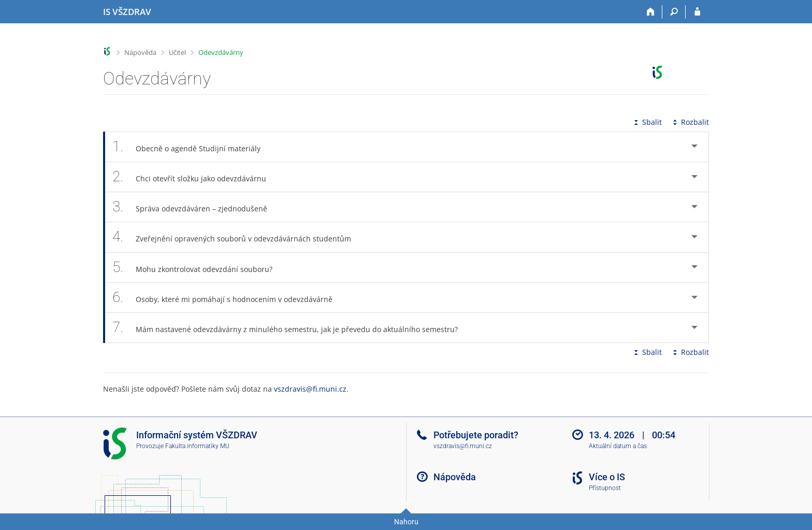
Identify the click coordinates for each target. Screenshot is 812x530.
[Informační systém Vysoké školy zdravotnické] (127, 12)
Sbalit (647, 122)
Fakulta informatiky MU (197, 446)
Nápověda (140, 52)
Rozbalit (690, 122)
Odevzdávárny (221, 52)
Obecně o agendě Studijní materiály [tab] (192, 147)
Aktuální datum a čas (618, 446)
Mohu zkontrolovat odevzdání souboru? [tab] (198, 268)
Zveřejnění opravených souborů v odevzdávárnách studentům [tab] (237, 237)
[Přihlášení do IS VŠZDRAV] (697, 12)
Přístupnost (605, 488)
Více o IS (607, 477)
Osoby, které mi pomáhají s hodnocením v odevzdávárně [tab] (228, 298)
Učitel (177, 52)
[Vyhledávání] (674, 12)
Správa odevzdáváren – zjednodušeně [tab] (195, 207)
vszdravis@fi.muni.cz (310, 389)
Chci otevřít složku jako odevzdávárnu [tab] (195, 177)
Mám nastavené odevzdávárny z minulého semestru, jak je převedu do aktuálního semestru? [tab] (291, 328)
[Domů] (651, 12)
